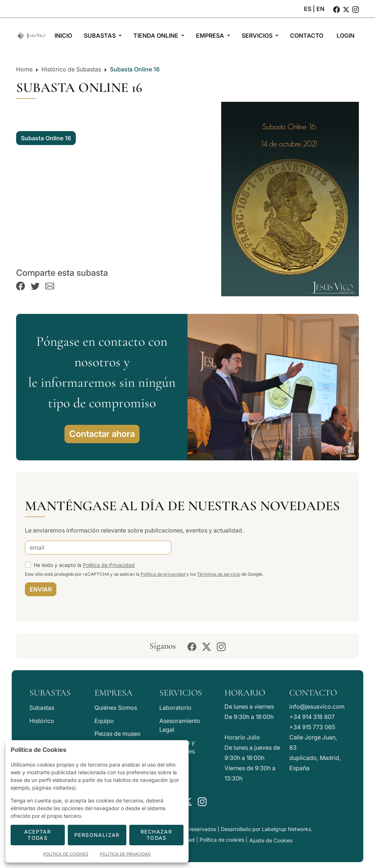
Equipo (104, 721)
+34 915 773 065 (312, 727)
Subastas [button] (101, 36)
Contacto (313, 693)
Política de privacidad (163, 574)
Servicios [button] (258, 36)
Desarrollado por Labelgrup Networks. (267, 829)
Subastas (42, 708)
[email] (98, 548)
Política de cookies (222, 840)
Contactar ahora (102, 434)
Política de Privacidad (109, 565)
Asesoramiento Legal (180, 725)
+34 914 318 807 (312, 717)
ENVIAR (41, 589)
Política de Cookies (66, 854)
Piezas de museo (118, 734)
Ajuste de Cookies (271, 840)
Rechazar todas (156, 835)
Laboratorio (175, 708)
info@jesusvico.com (317, 706)
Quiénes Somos (116, 708)
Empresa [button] (211, 36)
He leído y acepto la (84, 565)
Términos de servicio (219, 574)
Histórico (42, 721)
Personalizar (97, 835)
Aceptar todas (38, 835)
